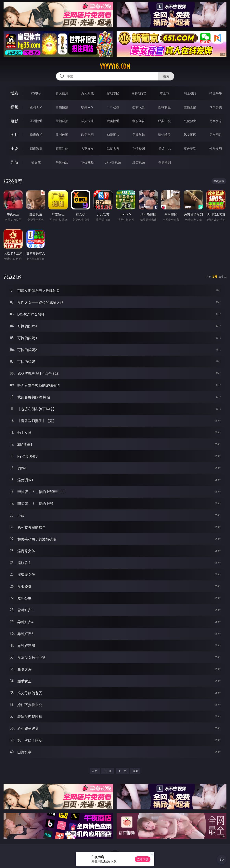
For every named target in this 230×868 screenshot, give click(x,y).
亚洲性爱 (36, 121)
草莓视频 (87, 162)
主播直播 (190, 107)
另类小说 (164, 149)
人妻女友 (87, 149)
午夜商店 (62, 162)
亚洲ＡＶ (36, 107)
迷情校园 (139, 149)
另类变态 (216, 121)
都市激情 (36, 149)
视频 (14, 107)
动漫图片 (113, 135)
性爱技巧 (216, 149)
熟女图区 (190, 135)
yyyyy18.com (115, 66)
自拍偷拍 (62, 107)
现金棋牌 (190, 93)
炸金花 (164, 93)
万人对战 (87, 93)
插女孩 (36, 162)
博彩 (14, 93)
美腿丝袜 (139, 135)
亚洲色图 (62, 135)
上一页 (108, 771)
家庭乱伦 (62, 149)
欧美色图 (87, 135)
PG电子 (36, 93)
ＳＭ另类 (216, 107)
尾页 (135, 771)
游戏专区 (113, 93)
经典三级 (164, 121)
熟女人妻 (139, 107)
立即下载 (143, 859)
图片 (14, 135)
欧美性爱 (113, 121)
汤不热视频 (113, 162)
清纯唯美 (164, 135)
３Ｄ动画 (113, 107)
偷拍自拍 (62, 121)
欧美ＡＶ (87, 107)
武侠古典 (113, 149)
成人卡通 (87, 121)
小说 (14, 148)
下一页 (122, 771)
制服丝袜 (139, 121)
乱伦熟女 (190, 121)
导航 (14, 162)
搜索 (166, 76)
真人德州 (62, 93)
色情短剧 (164, 162)
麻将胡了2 (139, 93)
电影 (14, 121)
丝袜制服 (164, 107)
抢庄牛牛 (216, 93)
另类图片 (216, 135)
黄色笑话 (190, 149)
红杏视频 (139, 162)
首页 (95, 771)
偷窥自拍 (36, 135)
